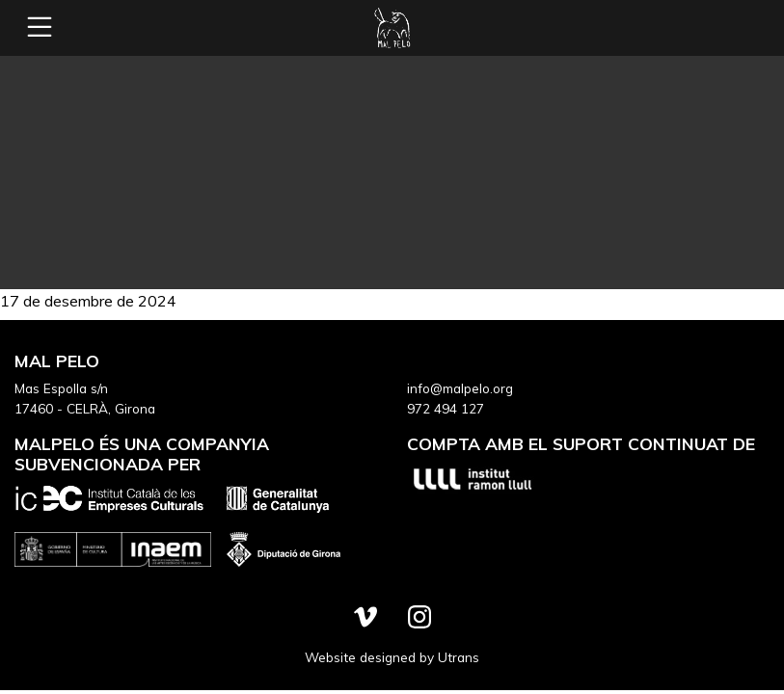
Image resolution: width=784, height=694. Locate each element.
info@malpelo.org (460, 388)
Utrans (459, 657)
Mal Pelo (392, 28)
